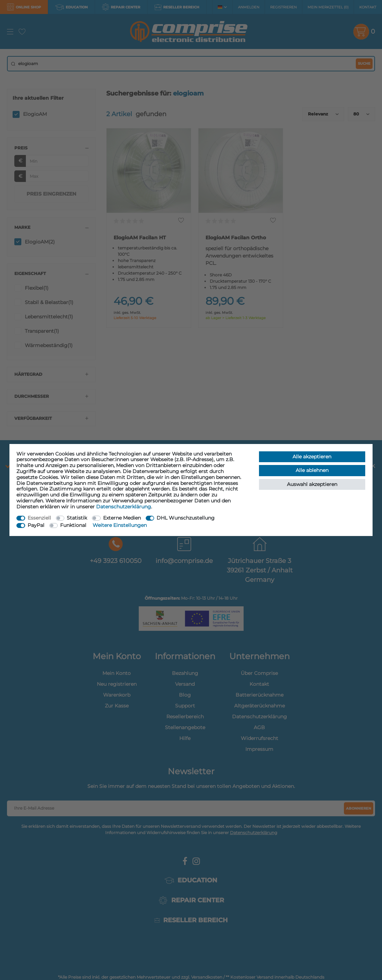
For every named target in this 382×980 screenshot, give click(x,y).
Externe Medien (122, 518)
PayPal (36, 525)
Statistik (77, 518)
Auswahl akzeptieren (312, 484)
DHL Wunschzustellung (186, 518)
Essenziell (39, 518)
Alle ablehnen (312, 470)
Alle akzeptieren (312, 457)
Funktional (73, 525)
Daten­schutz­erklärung (124, 507)
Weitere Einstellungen (120, 525)
